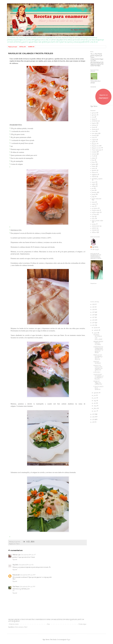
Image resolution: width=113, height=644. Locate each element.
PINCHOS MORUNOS (97, 363)
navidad (94, 186)
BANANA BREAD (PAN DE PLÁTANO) (98, 343)
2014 (94, 325)
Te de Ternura (16, 587)
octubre (96, 333)
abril (95, 403)
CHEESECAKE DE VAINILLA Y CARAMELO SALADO (98, 377)
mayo (95, 401)
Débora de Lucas (16, 555)
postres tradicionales (97, 199)
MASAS (94, 177)
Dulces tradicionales (97, 150)
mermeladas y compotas (97, 179)
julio (95, 396)
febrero (95, 409)
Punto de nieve (16, 575)
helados (94, 167)
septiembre (96, 393)
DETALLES (23, 47)
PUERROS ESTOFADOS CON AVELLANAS (98, 337)
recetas (93, 202)
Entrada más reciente (14, 624)
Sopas (93, 217)
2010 (94, 422)
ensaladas (94, 152)
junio (95, 398)
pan (93, 189)
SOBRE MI (31, 47)
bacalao (94, 119)
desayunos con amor (96, 148)
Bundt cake (94, 130)
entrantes (94, 154)
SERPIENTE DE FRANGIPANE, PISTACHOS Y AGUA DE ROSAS (98, 350)
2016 (94, 320)
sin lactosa (94, 215)
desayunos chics (95, 146)
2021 (94, 307)
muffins (94, 184)
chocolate (94, 136)
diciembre (96, 328)
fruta (93, 160)
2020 (94, 310)
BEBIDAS (95, 121)
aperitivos (94, 115)
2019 (94, 312)
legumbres (94, 171)
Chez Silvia (15, 565)
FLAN (94, 156)
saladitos (94, 204)
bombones (94, 125)
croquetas (94, 140)
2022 (94, 305)
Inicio (48, 624)
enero (95, 411)
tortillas (94, 224)
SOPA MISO (97, 372)
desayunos (94, 144)
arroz (93, 117)
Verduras (18, 544)
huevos (93, 169)
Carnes (93, 132)
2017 (94, 318)
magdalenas (94, 175)
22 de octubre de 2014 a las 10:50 (27, 587)
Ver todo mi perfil (95, 250)
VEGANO (94, 230)
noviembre (96, 330)
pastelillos (94, 193)
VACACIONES (96, 226)
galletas (94, 164)
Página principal (13, 47)
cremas (93, 138)
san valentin (95, 208)
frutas (93, 162)
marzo (95, 406)
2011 (93, 420)
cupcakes (94, 142)
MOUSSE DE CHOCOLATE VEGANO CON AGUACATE (98, 368)
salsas (93, 206)
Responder (15, 560)
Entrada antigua (82, 624)
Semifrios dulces (96, 210)
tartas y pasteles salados (97, 221)
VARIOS (94, 228)
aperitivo (94, 113)
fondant (94, 158)
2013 (94, 414)
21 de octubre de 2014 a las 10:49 (28, 575)
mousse (94, 182)
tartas (93, 219)
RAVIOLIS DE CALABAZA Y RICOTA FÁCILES (98, 357)
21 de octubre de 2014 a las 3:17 (28, 555)
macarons (94, 173)
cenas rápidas (95, 134)
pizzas (93, 197)
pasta (14, 544)
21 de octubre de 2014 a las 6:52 (26, 565)
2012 (94, 417)
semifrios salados (96, 213)
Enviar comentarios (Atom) (21, 627)
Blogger (68, 640)
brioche (94, 127)
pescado (94, 195)
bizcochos (94, 123)
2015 (94, 323)
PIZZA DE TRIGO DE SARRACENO (98, 383)
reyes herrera (95, 247)
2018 (94, 315)
